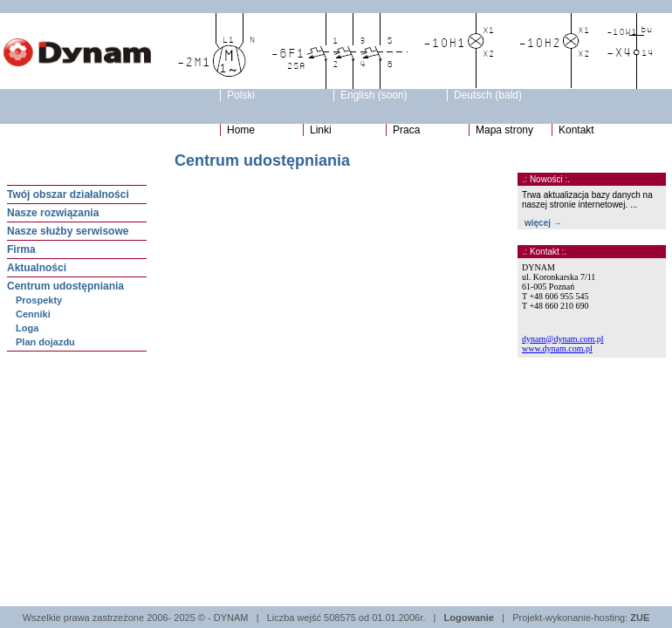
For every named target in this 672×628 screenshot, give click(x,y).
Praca (406, 130)
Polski (241, 95)
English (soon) (374, 95)
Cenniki (33, 314)
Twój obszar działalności (68, 195)
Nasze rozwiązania (53, 213)
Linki (321, 130)
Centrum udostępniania (65, 286)
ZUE (640, 618)
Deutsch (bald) (488, 95)
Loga (27, 328)
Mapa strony (504, 130)
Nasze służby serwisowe (68, 231)
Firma (21, 249)
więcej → (543, 223)
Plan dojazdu (45, 342)
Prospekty (39, 300)
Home (241, 130)
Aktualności (37, 268)
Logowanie (469, 618)
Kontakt (576, 130)
